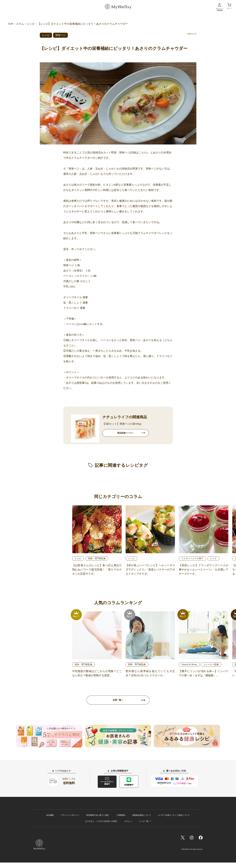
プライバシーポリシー (70, 821)
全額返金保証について (142, 821)
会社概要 (50, 821)
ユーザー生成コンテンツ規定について (174, 821)
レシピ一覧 (144, 827)
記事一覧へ (118, 704)
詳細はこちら (139, 153)
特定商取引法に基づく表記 (98, 821)
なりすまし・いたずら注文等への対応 (101, 827)
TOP (10, 24)
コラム (20, 24)
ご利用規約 (121, 821)
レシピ (31, 24)
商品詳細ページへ (125, 434)
